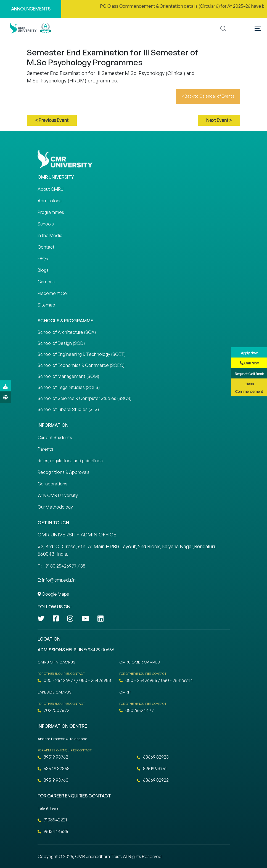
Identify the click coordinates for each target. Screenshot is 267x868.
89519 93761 (152, 768)
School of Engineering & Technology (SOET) (82, 354)
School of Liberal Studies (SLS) (68, 409)
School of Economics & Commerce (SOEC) (81, 365)
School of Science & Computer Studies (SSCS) (84, 398)
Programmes (51, 212)
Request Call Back (249, 374)
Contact (46, 247)
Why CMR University (58, 495)
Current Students (55, 437)
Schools (46, 224)
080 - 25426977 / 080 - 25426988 (74, 680)
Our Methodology (55, 507)
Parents (45, 449)
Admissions (50, 201)
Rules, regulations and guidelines (70, 461)
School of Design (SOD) (61, 343)
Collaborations (52, 484)
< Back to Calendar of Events (208, 96)
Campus (46, 282)
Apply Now (249, 353)
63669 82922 (153, 780)
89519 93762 (53, 757)
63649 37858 (54, 768)
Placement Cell (53, 293)
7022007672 (53, 710)
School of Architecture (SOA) (67, 332)
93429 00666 (101, 650)
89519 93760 (53, 780)
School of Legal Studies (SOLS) (69, 387)
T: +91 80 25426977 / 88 (61, 566)
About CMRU (51, 189)
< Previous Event (52, 120)
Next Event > (219, 120)
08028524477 (137, 710)
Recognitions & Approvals (64, 472)
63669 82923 (153, 757)
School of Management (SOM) (68, 376)
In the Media (50, 235)
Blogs (43, 270)
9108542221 (52, 820)
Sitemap (46, 305)
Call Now (249, 363)
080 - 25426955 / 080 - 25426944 (156, 680)
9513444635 (53, 831)
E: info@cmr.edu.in (57, 580)
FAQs (43, 259)
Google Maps (53, 594)
